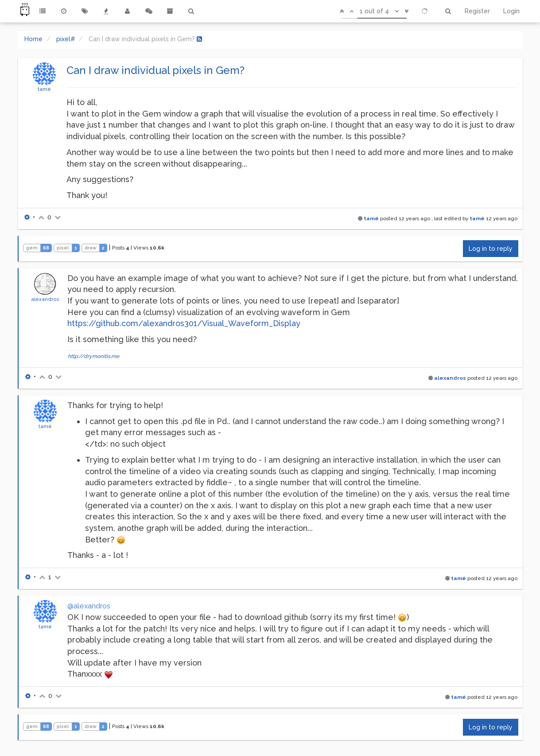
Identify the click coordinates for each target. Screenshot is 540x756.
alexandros (45, 299)
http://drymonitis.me (93, 356)
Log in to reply (491, 249)
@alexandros (89, 606)
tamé (44, 89)
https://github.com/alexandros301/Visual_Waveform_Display (184, 323)
